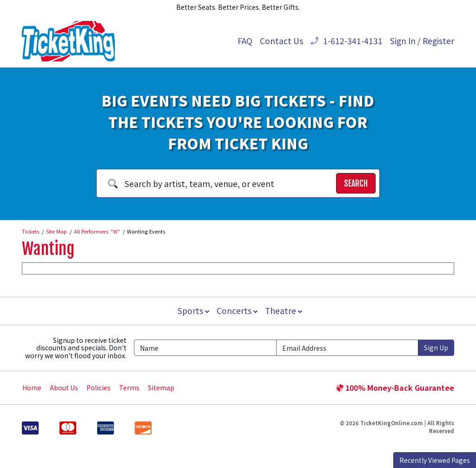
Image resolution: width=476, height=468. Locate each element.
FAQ (245, 41)
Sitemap (161, 388)
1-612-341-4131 (347, 41)
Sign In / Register (422, 41)
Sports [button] (192, 311)
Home (32, 388)
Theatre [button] (284, 311)
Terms (129, 388)
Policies (99, 388)
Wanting (48, 249)
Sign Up (436, 348)
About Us (64, 388)
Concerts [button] (237, 311)
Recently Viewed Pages (435, 460)
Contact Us (281, 41)
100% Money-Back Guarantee (395, 388)
